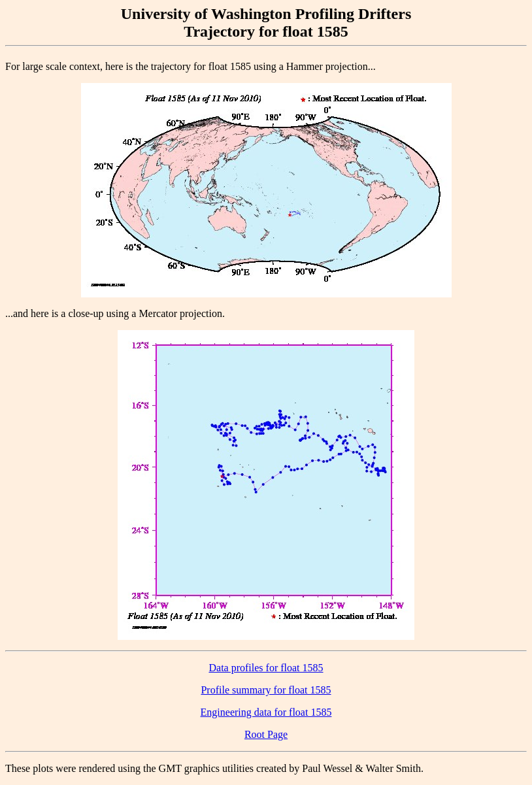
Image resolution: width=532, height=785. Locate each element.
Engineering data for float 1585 (266, 712)
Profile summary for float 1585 (266, 690)
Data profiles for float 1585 (266, 668)
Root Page (266, 734)
